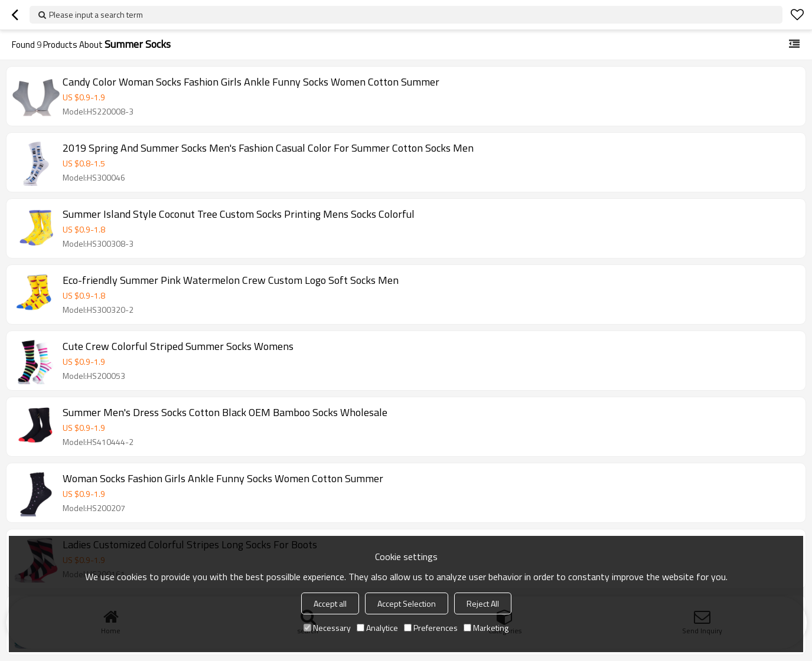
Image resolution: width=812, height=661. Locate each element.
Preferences (431, 628)
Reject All (483, 603)
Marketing (486, 628)
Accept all (330, 603)
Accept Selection (407, 603)
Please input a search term (96, 14)
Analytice (377, 628)
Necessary (327, 628)
